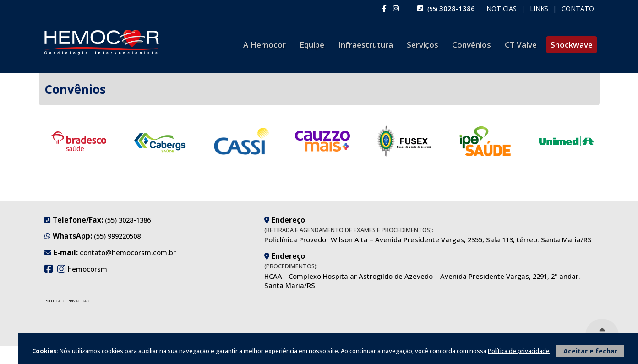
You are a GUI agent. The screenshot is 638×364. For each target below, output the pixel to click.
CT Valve (521, 45)
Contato (578, 9)
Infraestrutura (365, 45)
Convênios (472, 45)
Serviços (423, 45)
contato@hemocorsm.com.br (128, 252)
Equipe (312, 45)
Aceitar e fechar (590, 351)
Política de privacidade (519, 351)
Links (539, 9)
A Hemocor (264, 45)
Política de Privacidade (68, 301)
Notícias (502, 9)
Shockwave (572, 45)
